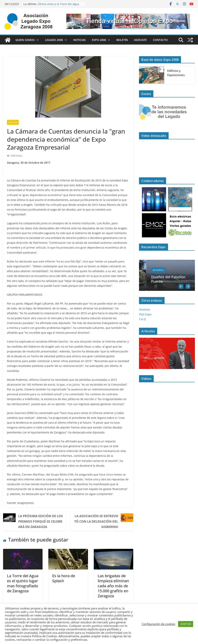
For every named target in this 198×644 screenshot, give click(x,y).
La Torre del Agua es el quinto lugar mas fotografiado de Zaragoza (23, 583)
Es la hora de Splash (64, 578)
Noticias (79, 40)
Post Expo (145, 314)
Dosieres (145, 309)
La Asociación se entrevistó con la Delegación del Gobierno (96, 521)
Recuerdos (167, 270)
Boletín (122, 40)
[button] (37, 40)
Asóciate (140, 40)
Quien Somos (25, 40)
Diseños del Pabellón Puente (177, 279)
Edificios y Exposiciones (176, 73)
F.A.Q (142, 319)
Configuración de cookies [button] (158, 624)
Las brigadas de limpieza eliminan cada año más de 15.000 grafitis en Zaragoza (113, 586)
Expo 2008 (99, 40)
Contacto (160, 40)
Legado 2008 (54, 40)
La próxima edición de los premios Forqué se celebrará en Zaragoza (41, 521)
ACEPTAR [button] (186, 624)
